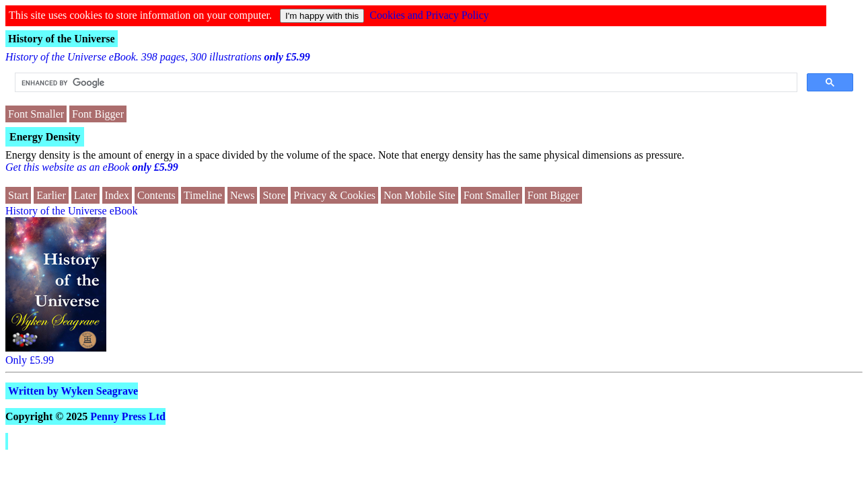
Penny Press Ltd (128, 416)
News (242, 195)
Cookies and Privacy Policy (429, 15)
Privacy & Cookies (334, 195)
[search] (405, 83)
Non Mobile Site (420, 195)
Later (85, 195)
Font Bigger (98, 114)
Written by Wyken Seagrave (73, 391)
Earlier (51, 195)
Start (18, 195)
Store (274, 195)
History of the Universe (62, 39)
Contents (156, 195)
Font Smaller (36, 114)
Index (117, 195)
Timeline (203, 195)
